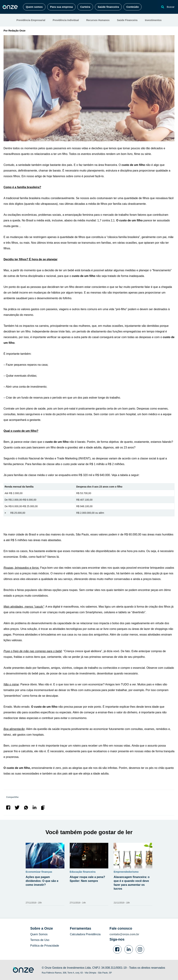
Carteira (85, 7)
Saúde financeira (108, 7)
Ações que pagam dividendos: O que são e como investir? (42, 881)
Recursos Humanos (98, 20)
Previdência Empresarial (31, 20)
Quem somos (34, 7)
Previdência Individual (66, 20)
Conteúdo (133, 7)
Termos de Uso (40, 940)
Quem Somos (39, 934)
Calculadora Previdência (85, 934)
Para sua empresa (61, 7)
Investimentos (153, 20)
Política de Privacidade (45, 946)
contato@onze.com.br (124, 934)
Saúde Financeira (127, 20)
